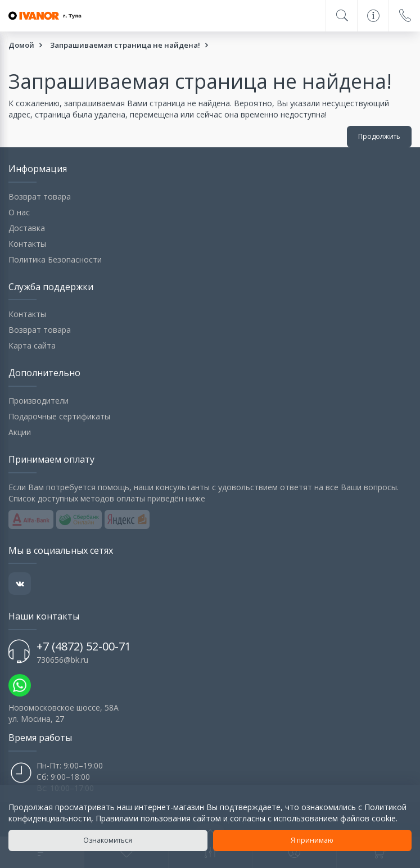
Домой (21, 45)
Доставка (27, 228)
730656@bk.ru (62, 660)
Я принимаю (312, 840)
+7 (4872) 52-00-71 (84, 646)
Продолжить (379, 136)
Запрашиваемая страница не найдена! (125, 45)
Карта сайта (32, 345)
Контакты (27, 244)
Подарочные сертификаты (59, 416)
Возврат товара (40, 196)
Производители (39, 401)
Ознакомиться (108, 840)
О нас (19, 212)
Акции (20, 432)
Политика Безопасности (55, 259)
